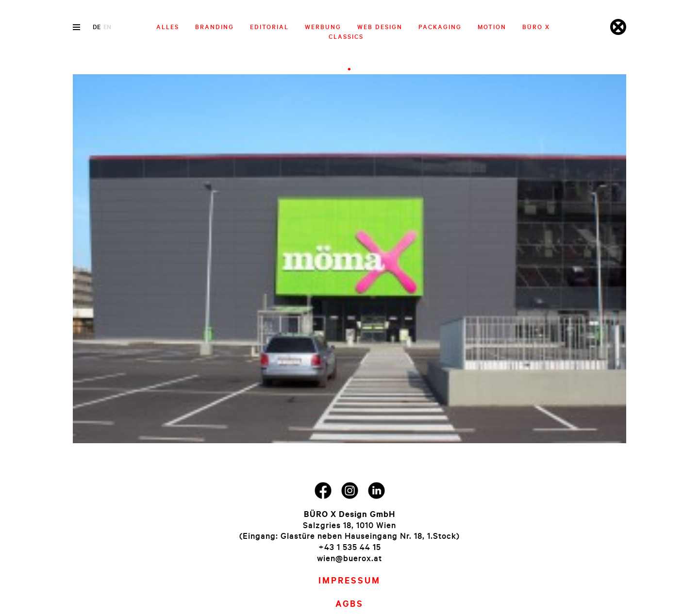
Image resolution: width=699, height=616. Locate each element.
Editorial (269, 27)
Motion (492, 27)
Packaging (440, 27)
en (107, 27)
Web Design (380, 27)
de (97, 27)
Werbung (323, 27)
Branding (215, 27)
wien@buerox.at (349, 558)
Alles (168, 27)
